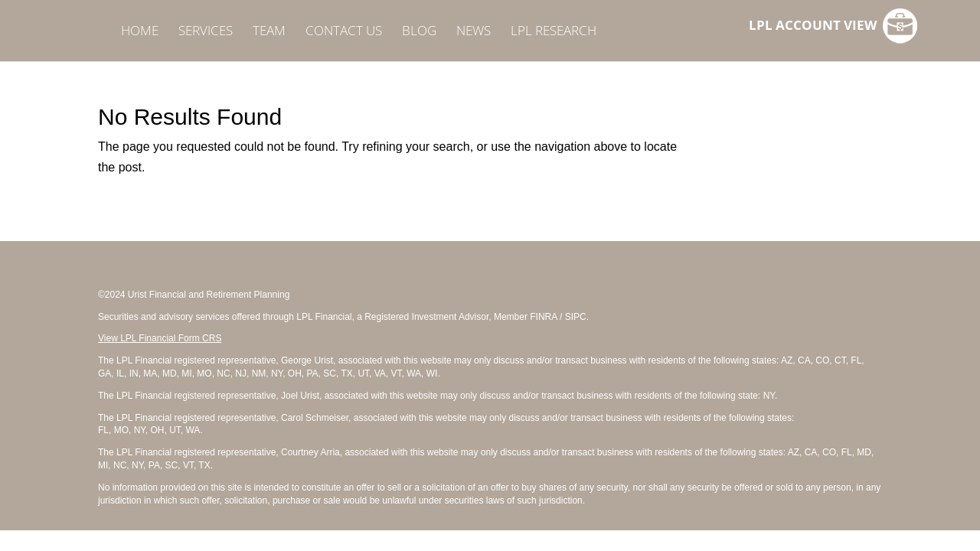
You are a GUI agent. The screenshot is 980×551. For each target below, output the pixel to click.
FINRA (543, 317)
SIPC (576, 317)
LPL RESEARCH (554, 32)
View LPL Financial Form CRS (160, 338)
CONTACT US (344, 32)
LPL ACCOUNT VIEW (813, 27)
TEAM (269, 32)
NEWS (474, 32)
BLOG (419, 32)
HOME (140, 32)
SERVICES (206, 32)
